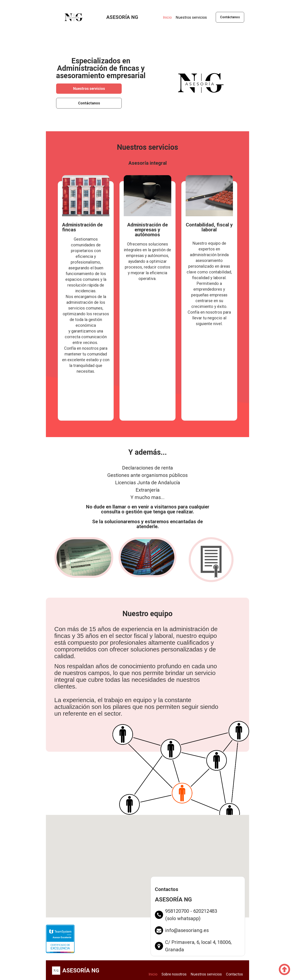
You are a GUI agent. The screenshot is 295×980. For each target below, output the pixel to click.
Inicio (167, 17)
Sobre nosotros (174, 974)
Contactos (234, 974)
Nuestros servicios (191, 17)
